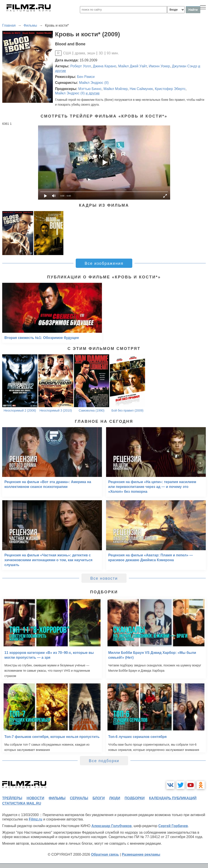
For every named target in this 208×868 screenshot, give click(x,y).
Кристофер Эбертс (170, 89)
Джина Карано (105, 66)
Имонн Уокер (159, 66)
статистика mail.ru (22, 803)
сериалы (79, 798)
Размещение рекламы (141, 854)
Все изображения (104, 263)
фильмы (57, 798)
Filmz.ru (36, 819)
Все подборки (104, 761)
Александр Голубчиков (111, 826)
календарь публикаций (173, 798)
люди (115, 798)
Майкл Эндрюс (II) (94, 83)
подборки (135, 798)
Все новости (104, 578)
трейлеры (12, 798)
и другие (93, 93)
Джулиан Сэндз (185, 66)
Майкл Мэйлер (116, 89)
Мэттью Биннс (90, 89)
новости (35, 798)
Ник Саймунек (141, 89)
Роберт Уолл (81, 66)
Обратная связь (105, 854)
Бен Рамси (86, 77)
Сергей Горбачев (173, 826)
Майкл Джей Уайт (133, 66)
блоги (98, 798)
